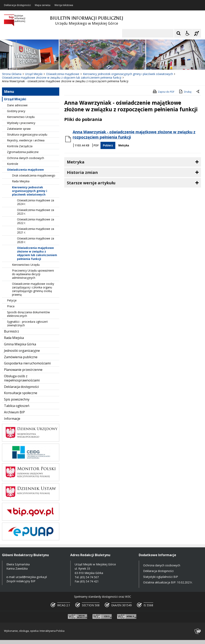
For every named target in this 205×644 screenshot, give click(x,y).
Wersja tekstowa (64, 5)
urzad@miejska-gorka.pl (31, 577)
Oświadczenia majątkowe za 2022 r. (36, 221)
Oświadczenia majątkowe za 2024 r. (36, 202)
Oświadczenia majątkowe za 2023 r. (36, 212)
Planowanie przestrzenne (23, 370)
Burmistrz (12, 331)
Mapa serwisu (43, 5)
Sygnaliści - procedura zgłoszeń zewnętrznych (27, 323)
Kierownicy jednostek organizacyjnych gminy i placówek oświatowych (30, 191)
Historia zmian (82, 172)
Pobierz (108, 145)
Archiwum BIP (14, 412)
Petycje (12, 300)
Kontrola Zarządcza (20, 146)
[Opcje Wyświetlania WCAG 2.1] (188, 33)
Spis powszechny (17, 399)
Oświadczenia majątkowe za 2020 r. (36, 240)
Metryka (124, 145)
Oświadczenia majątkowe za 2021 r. (36, 231)
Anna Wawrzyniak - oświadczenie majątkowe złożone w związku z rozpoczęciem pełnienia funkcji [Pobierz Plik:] (134, 135)
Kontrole (13, 164)
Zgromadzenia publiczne (23, 152)
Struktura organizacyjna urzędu (27, 134)
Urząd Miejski (15, 99)
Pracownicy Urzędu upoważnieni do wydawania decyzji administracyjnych (33, 274)
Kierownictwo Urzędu (21, 117)
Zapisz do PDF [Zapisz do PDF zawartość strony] (163, 91)
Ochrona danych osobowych (26, 158)
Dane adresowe (17, 105)
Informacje (12, 419)
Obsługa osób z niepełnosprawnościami (22, 378)
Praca (11, 306)
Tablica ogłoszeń (17, 406)
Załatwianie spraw (19, 129)
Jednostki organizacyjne (22, 351)
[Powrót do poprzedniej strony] (198, 92)
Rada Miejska (21, 181)
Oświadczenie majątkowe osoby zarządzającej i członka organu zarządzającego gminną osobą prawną (33, 289)
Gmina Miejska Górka (20, 344)
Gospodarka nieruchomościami (27, 363)
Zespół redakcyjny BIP (21, 581)
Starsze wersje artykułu (91, 183)
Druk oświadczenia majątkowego (34, 175)
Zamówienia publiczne (21, 357)
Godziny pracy (16, 111)
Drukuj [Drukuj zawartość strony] (185, 91)
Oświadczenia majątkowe (25, 170)
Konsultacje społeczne (21, 393)
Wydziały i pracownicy (21, 123)
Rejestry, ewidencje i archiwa (26, 140)
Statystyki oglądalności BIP (161, 577)
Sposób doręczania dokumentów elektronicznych (28, 314)
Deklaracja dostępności (17, 5)
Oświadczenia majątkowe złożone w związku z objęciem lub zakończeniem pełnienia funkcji (37, 253)
